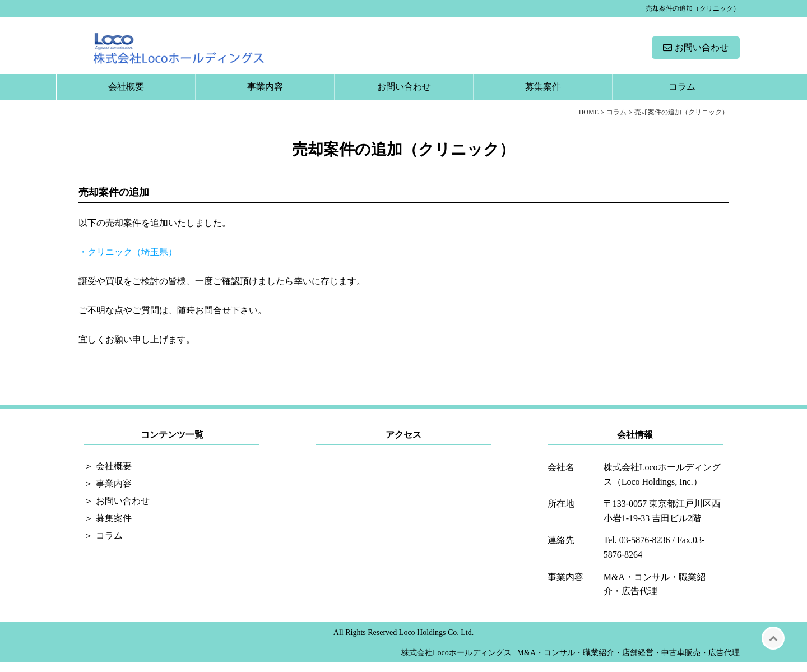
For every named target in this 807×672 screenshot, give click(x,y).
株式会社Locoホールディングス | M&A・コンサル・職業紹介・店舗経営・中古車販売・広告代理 (571, 663)
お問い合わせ (702, 52)
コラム (682, 97)
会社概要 (126, 97)
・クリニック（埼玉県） (128, 262)
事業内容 (265, 97)
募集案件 (543, 97)
